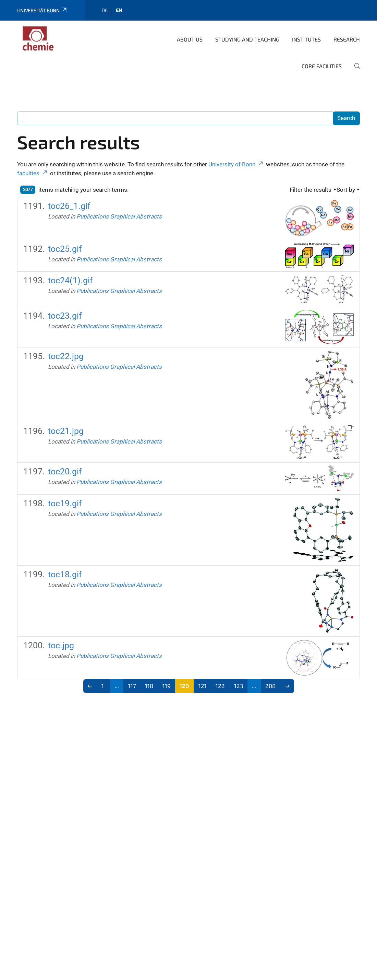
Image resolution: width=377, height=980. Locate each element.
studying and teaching (247, 39)
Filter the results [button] (311, 190)
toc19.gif (65, 503)
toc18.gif (65, 574)
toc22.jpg (66, 356)
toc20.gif (65, 471)
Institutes (306, 39)
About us (190, 39)
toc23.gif (65, 316)
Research (347, 39)
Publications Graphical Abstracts (119, 216)
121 (203, 686)
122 (220, 686)
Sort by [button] (346, 190)
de (105, 10)
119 (167, 686)
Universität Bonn (42, 10)
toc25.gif (65, 249)
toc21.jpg (66, 431)
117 (132, 686)
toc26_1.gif (69, 206)
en (119, 10)
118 (149, 686)
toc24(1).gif (70, 280)
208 (270, 686)
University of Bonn (236, 164)
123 (239, 686)
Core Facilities (322, 66)
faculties (33, 173)
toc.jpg (61, 645)
